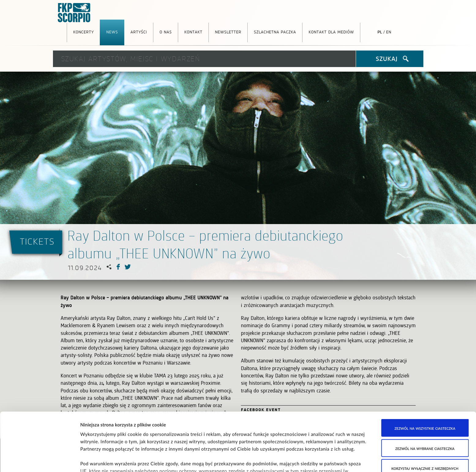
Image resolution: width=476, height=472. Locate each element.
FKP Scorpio (74, 13)
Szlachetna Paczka (275, 32)
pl (380, 32)
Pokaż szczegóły (314, 460)
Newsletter (228, 32)
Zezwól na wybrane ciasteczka (425, 403)
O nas (166, 32)
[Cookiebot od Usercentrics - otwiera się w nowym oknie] (40, 460)
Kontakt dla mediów (331, 32)
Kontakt (193, 32)
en (389, 32)
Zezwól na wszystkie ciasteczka (425, 384)
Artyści (139, 32)
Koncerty (83, 32)
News (112, 32)
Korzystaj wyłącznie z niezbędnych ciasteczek (425, 427)
